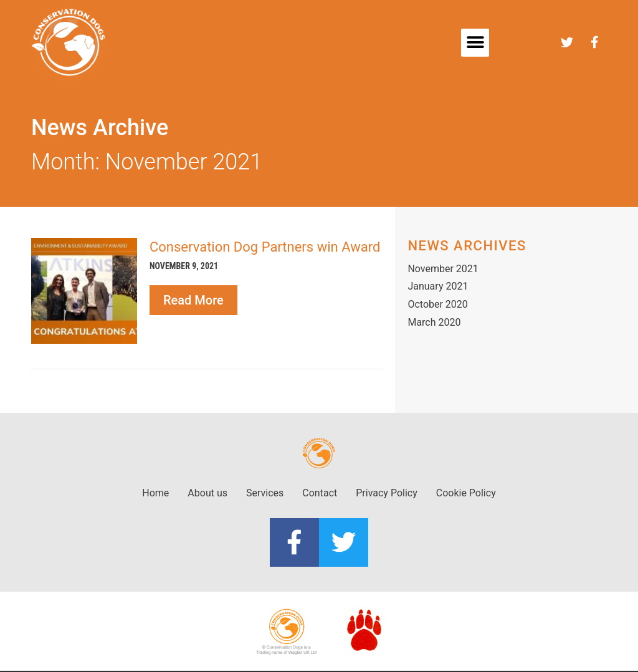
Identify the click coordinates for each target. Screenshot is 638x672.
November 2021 (443, 269)
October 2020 (437, 304)
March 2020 (434, 322)
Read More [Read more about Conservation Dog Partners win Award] (193, 300)
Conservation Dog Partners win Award (265, 247)
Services (265, 493)
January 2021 (438, 286)
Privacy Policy (387, 493)
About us (207, 493)
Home (155, 493)
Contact (320, 493)
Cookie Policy (466, 493)
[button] (475, 43)
